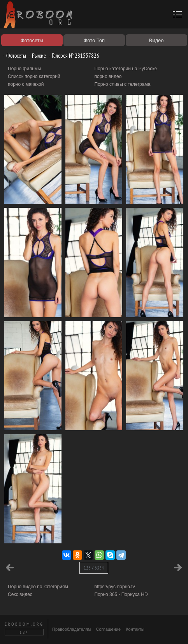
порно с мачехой (26, 84)
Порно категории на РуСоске (126, 69)
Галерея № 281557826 (73, 56)
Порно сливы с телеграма (122, 84)
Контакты (135, 629)
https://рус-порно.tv (114, 587)
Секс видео (20, 594)
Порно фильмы (24, 69)
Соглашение (108, 629)
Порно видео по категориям (38, 587)
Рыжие (36, 56)
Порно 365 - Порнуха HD (121, 594)
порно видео (108, 76)
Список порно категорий (34, 76)
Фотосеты (13, 56)
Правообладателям (71, 629)
